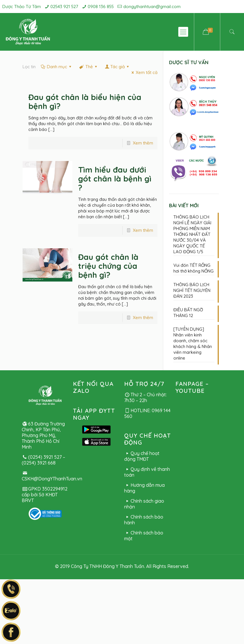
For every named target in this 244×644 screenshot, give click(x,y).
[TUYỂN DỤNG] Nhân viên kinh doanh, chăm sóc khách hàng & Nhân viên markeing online (193, 344)
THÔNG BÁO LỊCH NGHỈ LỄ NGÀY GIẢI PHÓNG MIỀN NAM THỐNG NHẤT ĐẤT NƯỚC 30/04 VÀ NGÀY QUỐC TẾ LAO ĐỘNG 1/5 (192, 234)
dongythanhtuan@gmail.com (152, 7)
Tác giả (118, 67)
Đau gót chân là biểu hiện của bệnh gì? (85, 102)
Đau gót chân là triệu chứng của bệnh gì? (108, 266)
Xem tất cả (144, 72)
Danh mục (57, 67)
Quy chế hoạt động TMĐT (142, 456)
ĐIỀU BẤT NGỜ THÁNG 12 (188, 313)
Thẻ (89, 67)
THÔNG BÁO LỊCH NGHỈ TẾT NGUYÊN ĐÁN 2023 (192, 290)
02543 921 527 (64, 7)
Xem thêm (143, 143)
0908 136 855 (101, 7)
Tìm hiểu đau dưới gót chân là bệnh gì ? (115, 179)
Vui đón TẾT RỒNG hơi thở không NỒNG (193, 268)
